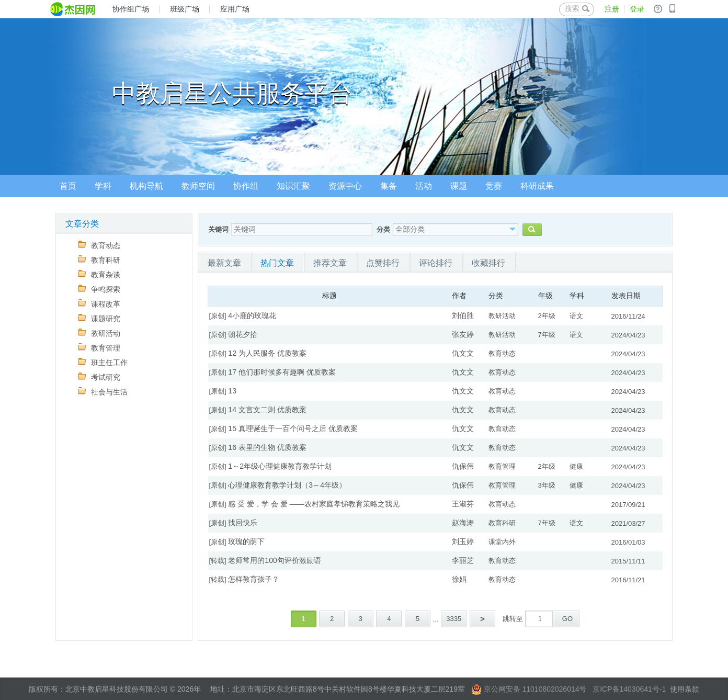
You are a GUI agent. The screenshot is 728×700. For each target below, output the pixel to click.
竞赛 (494, 186)
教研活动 (99, 333)
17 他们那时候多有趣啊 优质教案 (282, 372)
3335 (454, 619)
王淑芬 (463, 504)
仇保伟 (463, 466)
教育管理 (99, 348)
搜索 (577, 8)
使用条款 (685, 689)
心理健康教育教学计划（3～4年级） (287, 485)
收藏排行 (488, 263)
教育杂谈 (99, 274)
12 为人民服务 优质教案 (267, 353)
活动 (424, 186)
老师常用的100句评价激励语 (274, 560)
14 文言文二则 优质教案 (267, 410)
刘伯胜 (463, 315)
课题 (459, 186)
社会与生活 (103, 392)
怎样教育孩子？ (254, 579)
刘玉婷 (463, 541)
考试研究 (99, 377)
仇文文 (463, 353)
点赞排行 (383, 263)
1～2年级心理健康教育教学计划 (280, 466)
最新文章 (224, 263)
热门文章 (277, 263)
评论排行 (436, 263)
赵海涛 (463, 523)
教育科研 (99, 260)
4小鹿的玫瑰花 (252, 315)
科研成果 (537, 186)
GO (567, 619)
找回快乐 (243, 523)
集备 (389, 186)
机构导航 (146, 186)
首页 (68, 186)
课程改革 (99, 304)
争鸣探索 (99, 289)
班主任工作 (103, 362)
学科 (103, 186)
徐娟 (459, 579)
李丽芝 (463, 560)
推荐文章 (330, 263)
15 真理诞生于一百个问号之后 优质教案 (293, 428)
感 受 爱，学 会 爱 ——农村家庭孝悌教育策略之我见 (314, 504)
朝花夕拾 (243, 334)
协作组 (246, 186)
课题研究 (99, 318)
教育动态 (99, 245)
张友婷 (463, 334)
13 (232, 391)
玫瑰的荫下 (246, 541)
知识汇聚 (293, 186)
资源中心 (345, 186)
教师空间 (198, 186)
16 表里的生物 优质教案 (267, 447)
